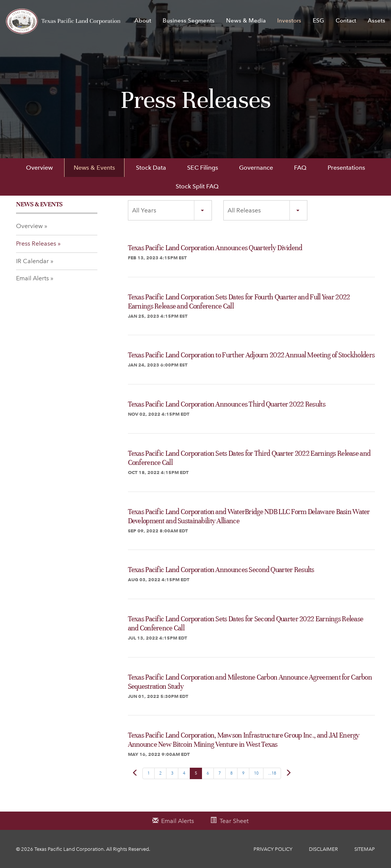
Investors (289, 21)
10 (256, 773)
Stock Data (151, 168)
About (143, 21)
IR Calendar (32, 261)
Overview (39, 168)
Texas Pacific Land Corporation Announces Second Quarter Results (221, 570)
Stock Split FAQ (197, 186)
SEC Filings (203, 168)
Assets (376, 21)
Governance (256, 168)
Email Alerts (32, 278)
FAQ (300, 168)
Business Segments (189, 21)
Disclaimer (323, 849)
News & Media (246, 21)
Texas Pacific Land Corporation (69, 849)
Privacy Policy (273, 849)
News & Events (94, 168)
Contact (346, 21)
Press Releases (36, 244)
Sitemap (365, 849)
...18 (272, 773)
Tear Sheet (234, 821)
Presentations (346, 168)
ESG (318, 21)
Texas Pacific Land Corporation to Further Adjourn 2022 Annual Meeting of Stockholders (251, 355)
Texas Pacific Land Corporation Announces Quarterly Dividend (215, 248)
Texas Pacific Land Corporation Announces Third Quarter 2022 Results (227, 404)
